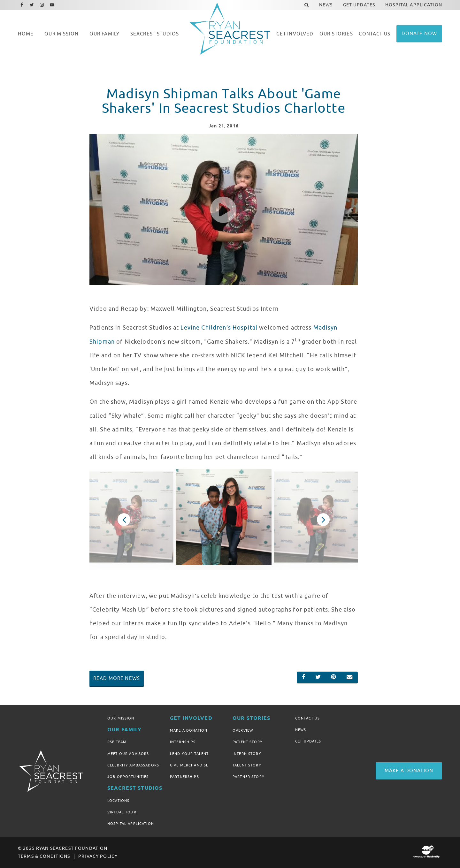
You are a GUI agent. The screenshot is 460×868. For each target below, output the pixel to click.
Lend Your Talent (189, 754)
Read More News (117, 678)
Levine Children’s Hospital (219, 328)
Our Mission (121, 718)
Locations (118, 801)
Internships (183, 742)
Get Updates (308, 741)
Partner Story (249, 777)
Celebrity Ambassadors (133, 765)
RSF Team (117, 742)
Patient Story (248, 742)
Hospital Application (131, 824)
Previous (124, 520)
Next (323, 520)
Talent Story (247, 765)
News (301, 730)
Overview (243, 730)
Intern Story (247, 754)
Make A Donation (189, 730)
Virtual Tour (122, 812)
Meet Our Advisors (128, 754)
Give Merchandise (189, 765)
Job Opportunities (128, 777)
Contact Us (307, 718)
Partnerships (184, 777)
